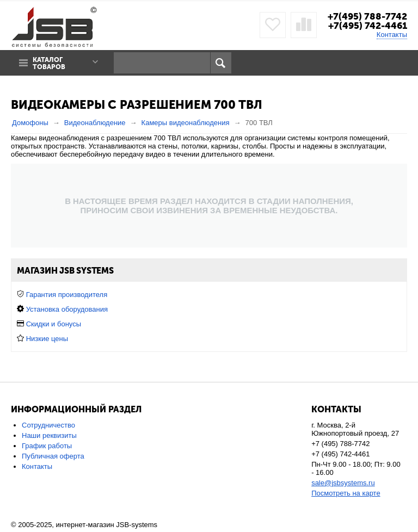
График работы (47, 446)
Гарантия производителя (67, 295)
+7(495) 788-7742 (367, 16)
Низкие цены (47, 339)
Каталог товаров (49, 64)
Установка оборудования (67, 309)
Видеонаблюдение (95, 123)
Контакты (392, 35)
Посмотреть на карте (346, 493)
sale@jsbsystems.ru (343, 483)
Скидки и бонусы (54, 324)
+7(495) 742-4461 (368, 26)
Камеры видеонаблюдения (186, 123)
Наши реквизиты (49, 435)
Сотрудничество (48, 425)
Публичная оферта (53, 456)
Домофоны (30, 123)
